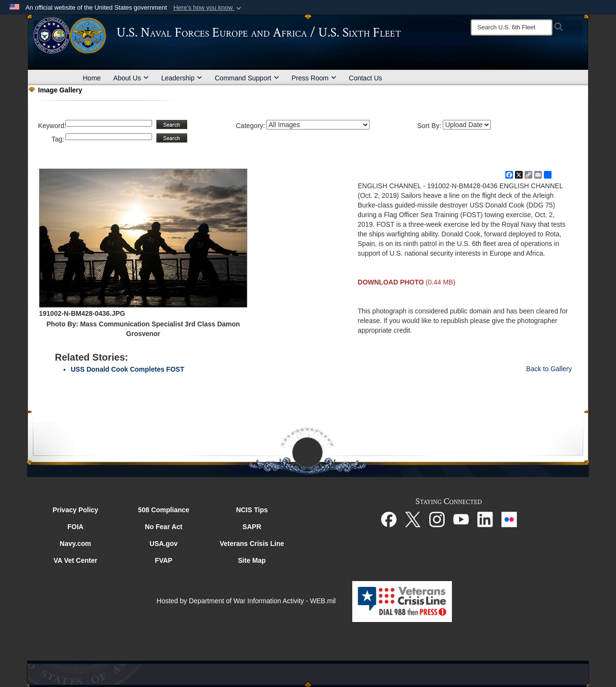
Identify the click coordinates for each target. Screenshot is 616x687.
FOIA (75, 527)
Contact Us (366, 78)
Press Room (314, 78)
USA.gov (164, 544)
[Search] (512, 27)
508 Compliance (164, 510)
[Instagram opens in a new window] (437, 518)
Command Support (247, 78)
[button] (208, 8)
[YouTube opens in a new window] (461, 518)
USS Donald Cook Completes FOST (128, 369)
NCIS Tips (252, 510)
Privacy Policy (75, 510)
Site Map (252, 560)
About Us (131, 78)
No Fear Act (164, 527)
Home (92, 78)
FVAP (164, 560)
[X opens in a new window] (413, 518)
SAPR (252, 527)
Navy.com (75, 544)
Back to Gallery (549, 369)
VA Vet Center (75, 560)
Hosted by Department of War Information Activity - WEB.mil (246, 601)
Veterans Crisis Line (252, 544)
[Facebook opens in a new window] (389, 518)
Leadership (182, 78)
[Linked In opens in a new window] (485, 518)
